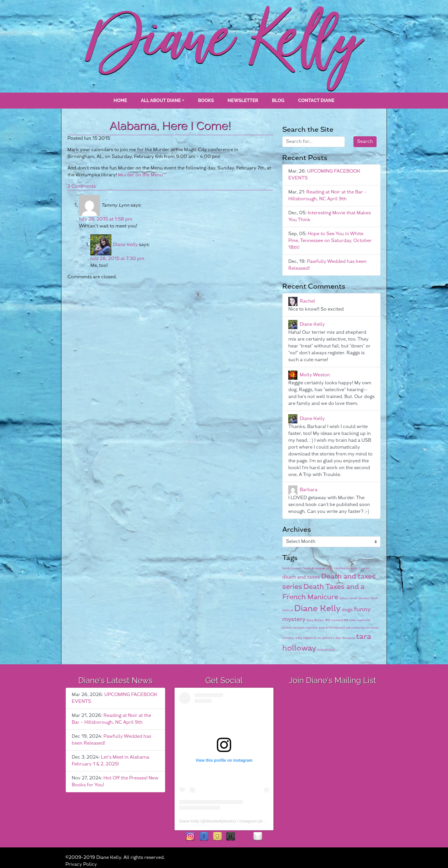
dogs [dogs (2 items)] (347, 610)
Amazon (231, 837)
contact (258, 837)
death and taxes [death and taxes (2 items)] (301, 577)
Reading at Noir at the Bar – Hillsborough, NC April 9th (327, 196)
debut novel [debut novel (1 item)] (348, 598)
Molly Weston (315, 375)
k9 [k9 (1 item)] (346, 620)
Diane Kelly (125, 245)
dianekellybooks (220, 821)
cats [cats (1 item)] (329, 568)
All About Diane (161, 100)
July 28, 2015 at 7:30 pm (117, 259)
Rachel (307, 301)
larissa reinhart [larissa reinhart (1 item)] (293, 628)
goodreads (217, 837)
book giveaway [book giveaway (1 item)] (314, 568)
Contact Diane (316, 100)
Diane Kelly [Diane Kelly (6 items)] (317, 609)
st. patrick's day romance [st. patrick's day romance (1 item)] (336, 638)
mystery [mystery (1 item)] (312, 628)
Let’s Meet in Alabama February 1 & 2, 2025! (110, 761)
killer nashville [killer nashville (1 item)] (360, 620)
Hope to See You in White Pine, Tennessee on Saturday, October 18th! (330, 241)
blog (278, 100)
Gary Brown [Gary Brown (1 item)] (315, 620)
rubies (244, 837)
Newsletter (243, 100)
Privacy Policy (81, 864)
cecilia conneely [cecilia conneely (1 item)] (346, 568)
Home (120, 100)
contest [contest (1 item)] (365, 568)
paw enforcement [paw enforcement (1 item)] (332, 628)
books (206, 100)
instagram (190, 837)
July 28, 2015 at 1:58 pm (106, 219)
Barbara (309, 490)
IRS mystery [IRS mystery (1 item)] (334, 620)
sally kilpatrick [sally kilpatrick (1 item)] (306, 638)
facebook (204, 837)
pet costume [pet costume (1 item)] (355, 628)
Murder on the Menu (140, 175)
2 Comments (82, 186)
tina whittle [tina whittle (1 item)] (326, 650)
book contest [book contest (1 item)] (292, 568)
